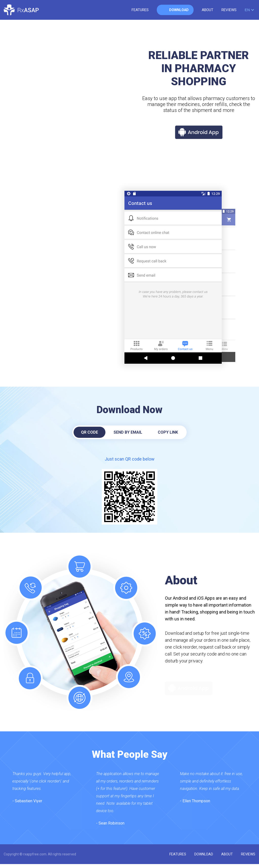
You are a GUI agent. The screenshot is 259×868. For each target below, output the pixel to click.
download (179, 10)
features (140, 10)
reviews (229, 10)
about (208, 10)
